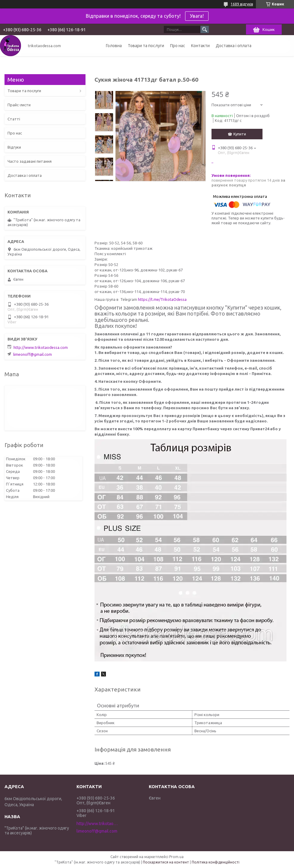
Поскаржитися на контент (166, 862)
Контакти (200, 46)
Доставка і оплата (234, 46)
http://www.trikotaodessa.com (41, 347)
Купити (240, 134)
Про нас (178, 46)
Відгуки (14, 147)
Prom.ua (176, 857)
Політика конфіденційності (216, 862)
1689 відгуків (242, 4)
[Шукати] (205, 29)
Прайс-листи (19, 105)
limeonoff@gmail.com (33, 354)
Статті (14, 119)
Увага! (197, 16)
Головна (114, 46)
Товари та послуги (146, 46)
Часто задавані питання (30, 161)
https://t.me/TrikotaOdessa (162, 299)
